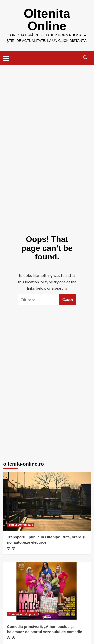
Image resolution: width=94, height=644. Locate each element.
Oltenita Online (47, 20)
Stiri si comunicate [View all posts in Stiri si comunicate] (21, 525)
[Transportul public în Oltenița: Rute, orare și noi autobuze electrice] (47, 501)
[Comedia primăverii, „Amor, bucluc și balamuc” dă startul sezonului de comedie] (47, 591)
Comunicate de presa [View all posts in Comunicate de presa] (22, 614)
